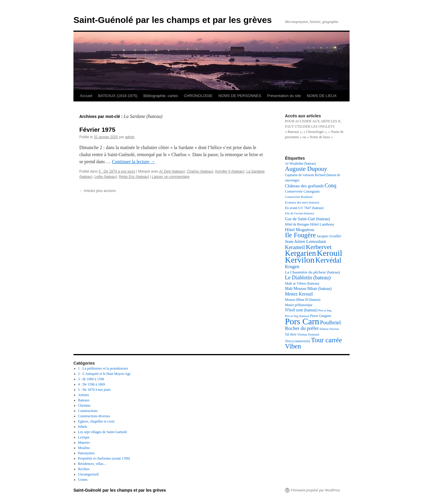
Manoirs (84, 443)
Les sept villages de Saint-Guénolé (103, 432)
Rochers (84, 469)
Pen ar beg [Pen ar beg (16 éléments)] (325, 310)
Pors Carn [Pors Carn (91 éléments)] (302, 321)
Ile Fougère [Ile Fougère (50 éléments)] (300, 235)
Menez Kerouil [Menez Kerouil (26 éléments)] (299, 294)
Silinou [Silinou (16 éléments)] (324, 329)
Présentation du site (284, 96)
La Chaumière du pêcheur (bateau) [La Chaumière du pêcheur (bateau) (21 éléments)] (312, 272)
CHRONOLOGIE (198, 96)
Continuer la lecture (134, 162)
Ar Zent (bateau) (172, 171)
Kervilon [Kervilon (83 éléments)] (300, 260)
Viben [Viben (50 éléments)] (293, 346)
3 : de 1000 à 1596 (91, 379)
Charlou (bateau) (200, 171)
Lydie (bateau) (105, 177)
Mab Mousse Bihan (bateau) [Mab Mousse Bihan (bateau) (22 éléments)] (308, 289)
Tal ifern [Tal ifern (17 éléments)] (291, 334)
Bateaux (84, 400)
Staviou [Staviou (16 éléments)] (334, 329)
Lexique (84, 437)
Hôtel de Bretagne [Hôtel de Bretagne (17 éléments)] (297, 224)
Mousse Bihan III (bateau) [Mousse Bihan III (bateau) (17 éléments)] (303, 300)
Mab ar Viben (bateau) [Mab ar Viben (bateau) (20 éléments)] (302, 283)
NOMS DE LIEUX (322, 96)
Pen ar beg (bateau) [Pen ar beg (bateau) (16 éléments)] (297, 316)
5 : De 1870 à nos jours (117, 171)
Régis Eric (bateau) (134, 177)
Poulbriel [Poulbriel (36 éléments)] (331, 322)
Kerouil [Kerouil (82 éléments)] (330, 253)
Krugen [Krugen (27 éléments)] (292, 267)
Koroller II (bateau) (230, 171)
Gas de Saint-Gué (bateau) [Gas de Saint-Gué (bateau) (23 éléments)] (307, 219)
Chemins (84, 405)
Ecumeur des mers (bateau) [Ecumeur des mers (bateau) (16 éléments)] (302, 202)
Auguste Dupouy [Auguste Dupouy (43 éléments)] (306, 169)
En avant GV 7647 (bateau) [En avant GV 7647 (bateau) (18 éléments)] (304, 208)
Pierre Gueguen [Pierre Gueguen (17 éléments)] (321, 316)
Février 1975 (97, 130)
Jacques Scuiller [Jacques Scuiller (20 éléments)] (329, 236)
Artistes (84, 395)
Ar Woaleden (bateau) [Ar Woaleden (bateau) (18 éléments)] (300, 163)
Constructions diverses (94, 416)
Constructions (88, 411)
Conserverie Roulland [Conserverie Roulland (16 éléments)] (299, 197)
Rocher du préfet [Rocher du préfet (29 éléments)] (302, 328)
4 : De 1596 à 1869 (92, 384)
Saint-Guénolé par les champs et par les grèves (173, 20)
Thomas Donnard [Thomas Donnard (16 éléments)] (308, 334)
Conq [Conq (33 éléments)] (330, 186)
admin (130, 137)
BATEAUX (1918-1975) (118, 96)
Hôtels (83, 427)
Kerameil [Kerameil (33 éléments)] (295, 247)
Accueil (86, 96)
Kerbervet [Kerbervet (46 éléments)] (319, 247)
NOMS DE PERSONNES (240, 96)
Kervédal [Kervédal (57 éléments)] (329, 260)
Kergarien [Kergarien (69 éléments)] (301, 253)
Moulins (84, 448)
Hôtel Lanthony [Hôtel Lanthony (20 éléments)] (322, 224)
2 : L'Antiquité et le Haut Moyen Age (104, 374)
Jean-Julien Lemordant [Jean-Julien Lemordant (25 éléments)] (305, 241)
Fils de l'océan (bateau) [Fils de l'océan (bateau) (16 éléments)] (299, 213)
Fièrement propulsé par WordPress (315, 490)
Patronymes (87, 453)
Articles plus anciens (98, 191)
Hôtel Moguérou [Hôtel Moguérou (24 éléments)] (300, 230)
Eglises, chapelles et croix (96, 421)
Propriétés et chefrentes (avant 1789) (104, 458)
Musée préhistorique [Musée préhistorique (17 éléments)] (299, 305)
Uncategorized (88, 474)
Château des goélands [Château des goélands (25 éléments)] (304, 186)
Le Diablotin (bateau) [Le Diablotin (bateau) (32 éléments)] (308, 278)
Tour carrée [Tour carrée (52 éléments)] (327, 340)
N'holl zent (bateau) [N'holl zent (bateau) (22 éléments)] (301, 310)
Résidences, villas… (93, 464)
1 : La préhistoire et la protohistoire (103, 368)
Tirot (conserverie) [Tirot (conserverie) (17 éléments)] (298, 341)
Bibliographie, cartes (161, 96)
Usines (83, 480)
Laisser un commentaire (171, 177)
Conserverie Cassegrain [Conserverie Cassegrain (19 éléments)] (302, 191)
